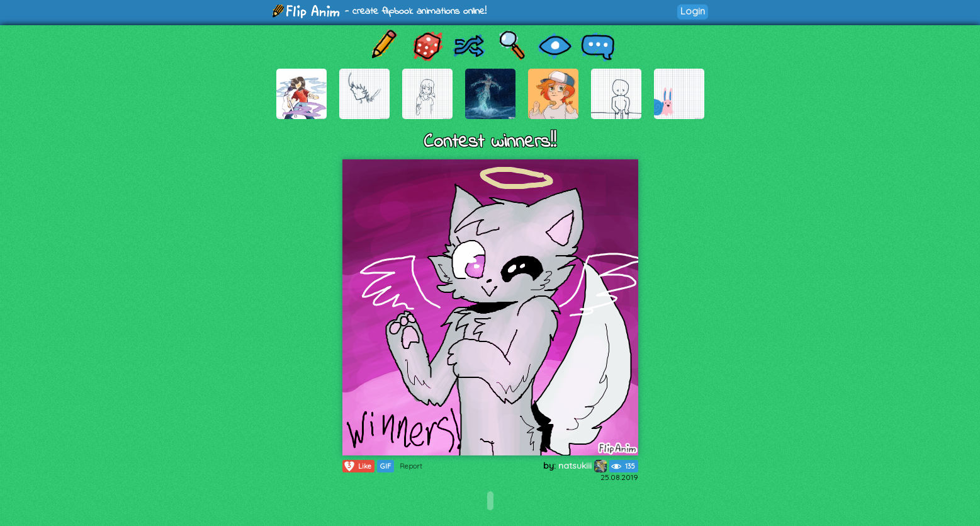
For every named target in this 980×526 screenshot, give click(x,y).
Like (357, 466)
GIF (386, 466)
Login (693, 11)
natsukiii (583, 466)
